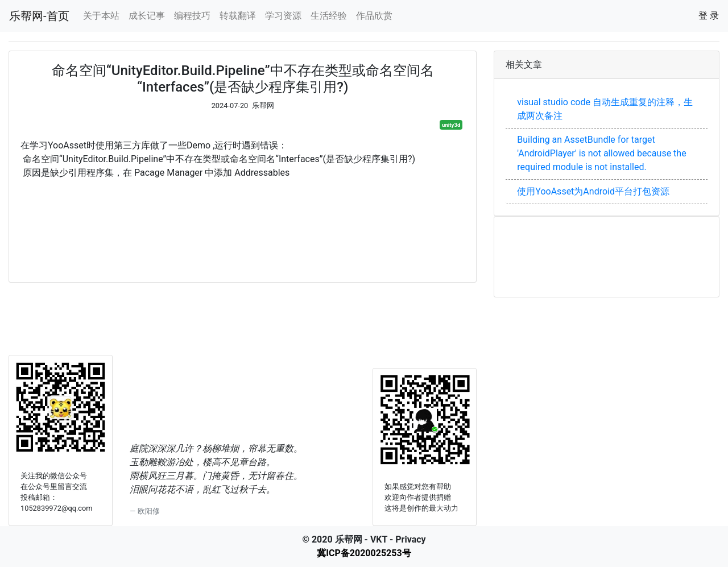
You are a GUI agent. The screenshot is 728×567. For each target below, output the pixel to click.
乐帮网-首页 (39, 16)
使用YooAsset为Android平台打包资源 (593, 191)
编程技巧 (192, 16)
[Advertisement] (243, 225)
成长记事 (147, 16)
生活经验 (329, 16)
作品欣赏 (374, 16)
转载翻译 (238, 16)
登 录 (709, 16)
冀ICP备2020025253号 (364, 553)
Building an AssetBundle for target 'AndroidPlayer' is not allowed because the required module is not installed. (601, 153)
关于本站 (101, 16)
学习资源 (283, 16)
